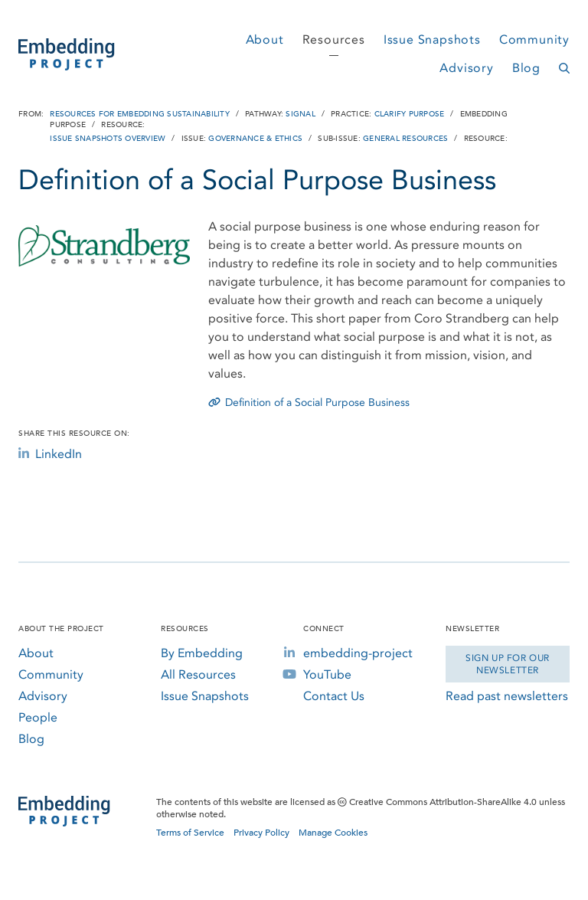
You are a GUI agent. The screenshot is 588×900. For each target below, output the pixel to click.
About (265, 39)
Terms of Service (190, 833)
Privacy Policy (261, 833)
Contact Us (334, 696)
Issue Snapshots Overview (108, 139)
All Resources (198, 674)
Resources (334, 39)
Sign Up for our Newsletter (508, 664)
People (38, 717)
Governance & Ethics (255, 139)
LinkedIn (50, 454)
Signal (301, 114)
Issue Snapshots (432, 39)
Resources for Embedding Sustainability (140, 114)
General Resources (405, 139)
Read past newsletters (507, 696)
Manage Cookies (333, 833)
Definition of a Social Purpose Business (309, 403)
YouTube (327, 674)
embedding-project (358, 653)
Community (534, 39)
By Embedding (202, 653)
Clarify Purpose (410, 114)
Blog (526, 68)
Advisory (466, 68)
